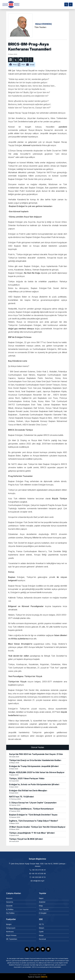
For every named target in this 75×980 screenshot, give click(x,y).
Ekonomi (9, 898)
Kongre (9, 924)
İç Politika (10, 909)
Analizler (42, 902)
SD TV (41, 924)
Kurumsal (42, 939)
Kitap (41, 906)
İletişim (42, 928)
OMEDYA (44, 977)
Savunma (10, 902)
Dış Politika (10, 913)
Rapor (41, 898)
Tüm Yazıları (40, 27)
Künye (41, 935)
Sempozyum (11, 928)
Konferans (10, 932)
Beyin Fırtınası (11, 935)
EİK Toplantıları (12, 939)
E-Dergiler (43, 913)
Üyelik (41, 932)
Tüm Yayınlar (44, 909)
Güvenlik (9, 906)
